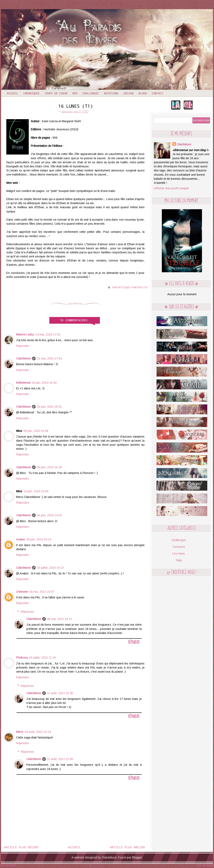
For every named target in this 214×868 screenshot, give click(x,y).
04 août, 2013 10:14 (38, 732)
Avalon (21, 539)
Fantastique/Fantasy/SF (130, 287)
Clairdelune (23, 358)
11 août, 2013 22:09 (60, 759)
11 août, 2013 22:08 (60, 693)
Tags (179, 560)
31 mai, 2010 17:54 (49, 358)
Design (129, 93)
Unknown (22, 592)
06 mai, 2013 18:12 (60, 619)
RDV (75, 93)
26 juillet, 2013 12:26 (42, 658)
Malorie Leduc (25, 334)
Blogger (137, 857)
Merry (20, 732)
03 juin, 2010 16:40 (44, 383)
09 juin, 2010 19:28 (49, 467)
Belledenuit (23, 383)
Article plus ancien (127, 847)
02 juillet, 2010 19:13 (50, 568)
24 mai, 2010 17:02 (48, 334)
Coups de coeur (56, 93)
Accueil (12, 93)
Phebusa (22, 658)
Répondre (23, 346)
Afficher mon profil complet (171, 188)
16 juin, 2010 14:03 (49, 515)
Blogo (143, 93)
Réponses (27, 612)
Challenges (91, 93)
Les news (179, 553)
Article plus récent (22, 847)
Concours (179, 547)
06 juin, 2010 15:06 (36, 431)
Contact (158, 93)
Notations (111, 93)
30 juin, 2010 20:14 (39, 539)
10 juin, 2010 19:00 (36, 491)
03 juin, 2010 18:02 (49, 407)
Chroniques (31, 93)
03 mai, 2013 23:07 (42, 592)
